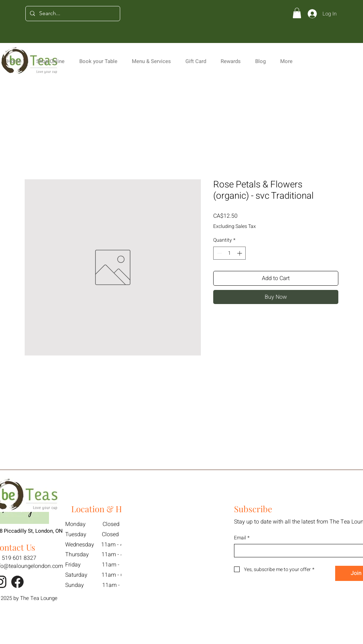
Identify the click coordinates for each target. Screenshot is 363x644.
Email (242, 538)
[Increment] (240, 253)
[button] (297, 13)
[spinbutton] (229, 253)
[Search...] (72, 14)
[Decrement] (219, 253)
